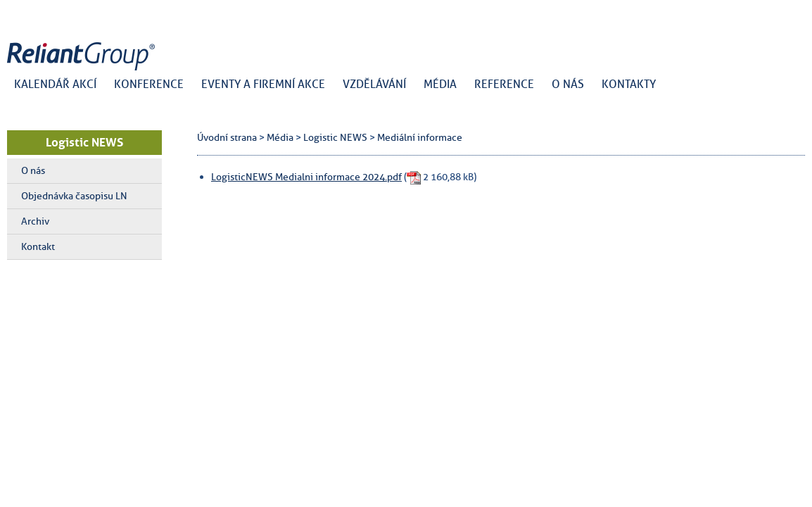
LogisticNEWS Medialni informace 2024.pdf (306, 177)
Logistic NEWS (84, 142)
